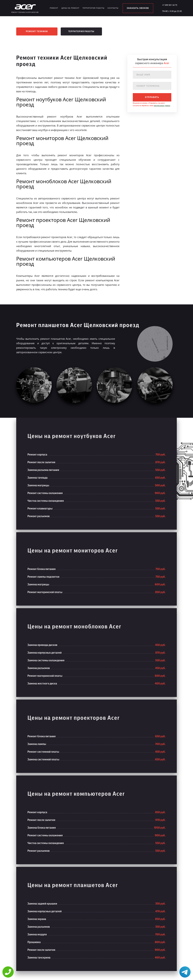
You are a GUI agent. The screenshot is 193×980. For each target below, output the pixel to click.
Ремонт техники (37, 31)
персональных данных (162, 106)
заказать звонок (138, 8)
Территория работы (93, 8)
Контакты (113, 8)
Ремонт (54, 8)
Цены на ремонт (70, 8)
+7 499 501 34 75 (170, 5)
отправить (152, 97)
